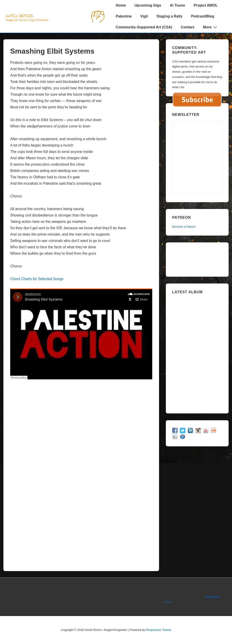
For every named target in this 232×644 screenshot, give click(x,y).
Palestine (124, 16)
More (211, 27)
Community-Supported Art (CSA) (144, 27)
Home (121, 5)
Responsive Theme (159, 630)
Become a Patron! (184, 227)
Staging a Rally (170, 16)
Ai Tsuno (178, 5)
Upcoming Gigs (148, 5)
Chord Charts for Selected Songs (37, 279)
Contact (188, 27)
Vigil (144, 16)
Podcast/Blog (203, 16)
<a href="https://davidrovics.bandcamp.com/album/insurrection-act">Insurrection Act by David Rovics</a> (197, 352)
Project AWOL (206, 5)
